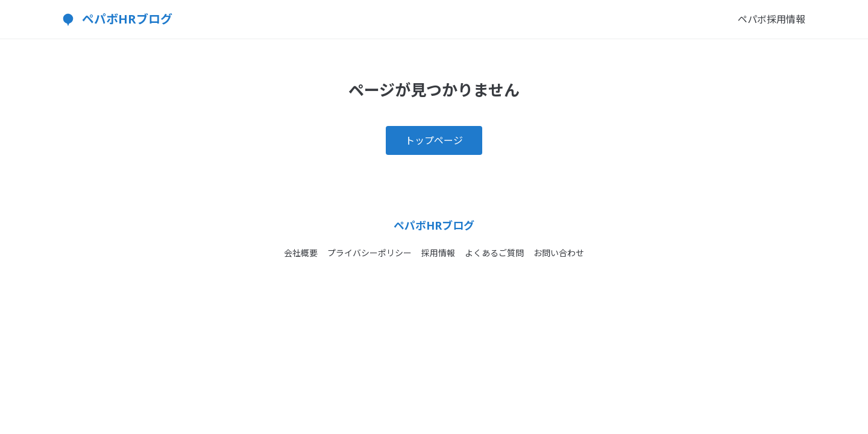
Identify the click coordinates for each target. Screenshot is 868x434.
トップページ (434, 140)
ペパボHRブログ (127, 19)
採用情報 (438, 253)
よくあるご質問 (494, 253)
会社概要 (301, 253)
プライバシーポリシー (370, 253)
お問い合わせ (559, 253)
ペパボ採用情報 (772, 19)
